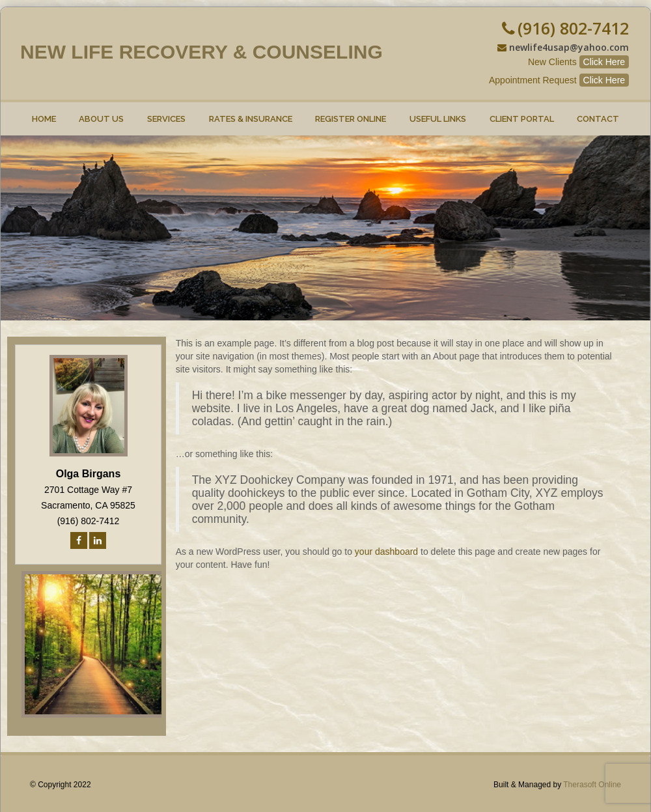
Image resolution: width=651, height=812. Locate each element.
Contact (598, 113)
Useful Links (438, 113)
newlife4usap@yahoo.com (569, 47)
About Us (102, 113)
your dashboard (386, 552)
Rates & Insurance (251, 113)
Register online (351, 113)
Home (44, 113)
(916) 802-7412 (573, 28)
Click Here (604, 62)
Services (166, 113)
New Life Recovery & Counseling (201, 52)
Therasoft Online (592, 785)
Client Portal (522, 113)
